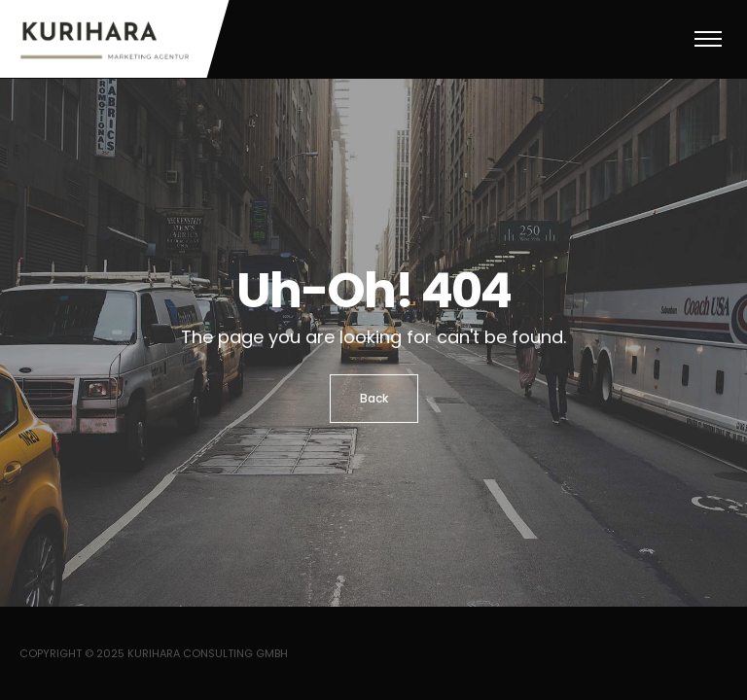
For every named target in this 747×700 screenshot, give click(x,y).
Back (374, 398)
